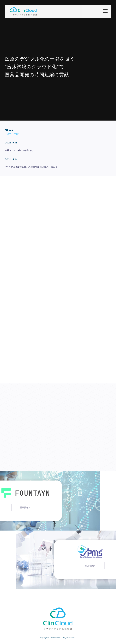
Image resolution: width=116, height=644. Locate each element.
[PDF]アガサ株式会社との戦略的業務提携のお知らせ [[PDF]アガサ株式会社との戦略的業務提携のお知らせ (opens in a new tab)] (31, 167)
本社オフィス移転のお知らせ (19, 150)
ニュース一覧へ (13, 134)
